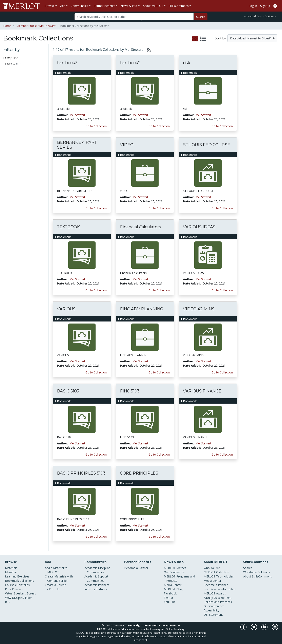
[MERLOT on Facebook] (244, 629)
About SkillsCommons (258, 576)
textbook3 (67, 63)
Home (7, 26)
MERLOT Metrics (175, 568)
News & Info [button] (129, 6)
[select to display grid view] (195, 39)
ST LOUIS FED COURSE (207, 145)
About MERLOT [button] (153, 6)
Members (11, 572)
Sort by (220, 38)
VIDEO (127, 145)
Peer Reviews (14, 589)
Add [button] (63, 6)
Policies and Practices (218, 602)
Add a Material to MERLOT (56, 570)
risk (187, 63)
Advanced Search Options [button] (259, 16)
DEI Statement (213, 615)
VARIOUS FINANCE (202, 391)
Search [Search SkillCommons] (248, 568)
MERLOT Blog (173, 589)
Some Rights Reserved (142, 625)
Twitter (168, 598)
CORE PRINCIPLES (139, 473)
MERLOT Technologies (219, 576)
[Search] (134, 17)
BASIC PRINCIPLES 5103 (81, 473)
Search (201, 17)
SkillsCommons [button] (179, 6)
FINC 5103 (130, 391)
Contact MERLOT (170, 625)
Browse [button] (49, 6)
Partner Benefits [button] (104, 6)
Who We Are (212, 568)
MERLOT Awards (215, 593)
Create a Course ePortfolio (55, 587)
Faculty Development (218, 598)
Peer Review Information (220, 589)
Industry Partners (96, 589)
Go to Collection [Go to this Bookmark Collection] (96, 126)
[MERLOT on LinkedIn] (265, 629)
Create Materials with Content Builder (59, 578)
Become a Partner (136, 568)
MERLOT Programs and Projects (179, 578)
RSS (8, 602)
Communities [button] (79, 6)
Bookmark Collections (19, 581)
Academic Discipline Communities (97, 570)
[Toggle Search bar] (141, 21)
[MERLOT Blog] (275, 629)
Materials (11, 568)
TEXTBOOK (68, 227)
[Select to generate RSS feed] (147, 50)
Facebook (170, 593)
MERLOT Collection (216, 572)
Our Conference (174, 572)
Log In (253, 6)
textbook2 (130, 63)
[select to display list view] (203, 39)
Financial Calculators (140, 227)
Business (10, 64)
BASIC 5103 (68, 391)
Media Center (173, 585)
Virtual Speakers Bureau (21, 593)
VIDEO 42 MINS (199, 309)
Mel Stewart (77, 115)
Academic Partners (97, 585)
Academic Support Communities (96, 578)
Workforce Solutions (257, 572)
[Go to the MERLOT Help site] (275, 6)
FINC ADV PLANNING (142, 309)
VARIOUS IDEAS (199, 227)
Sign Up (265, 6)
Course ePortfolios (17, 585)
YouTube (170, 602)
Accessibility (211, 610)
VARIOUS (66, 309)
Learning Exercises (17, 576)
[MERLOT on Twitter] (254, 629)
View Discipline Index (19, 598)
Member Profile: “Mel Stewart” (36, 26)
